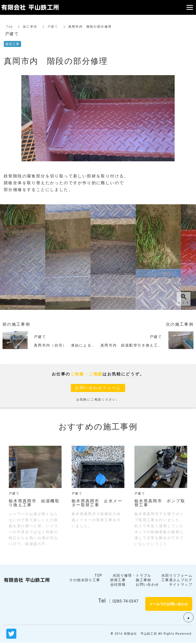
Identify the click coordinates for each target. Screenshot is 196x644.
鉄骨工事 (118, 580)
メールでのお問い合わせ (169, 604)
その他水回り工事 (85, 580)
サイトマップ (181, 584)
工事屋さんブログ (177, 580)
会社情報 (118, 584)
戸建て (53, 27)
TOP (99, 575)
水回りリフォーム (177, 575)
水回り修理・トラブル (132, 575)
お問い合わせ (147, 584)
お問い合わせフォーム (98, 388)
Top (10, 27)
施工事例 (30, 27)
